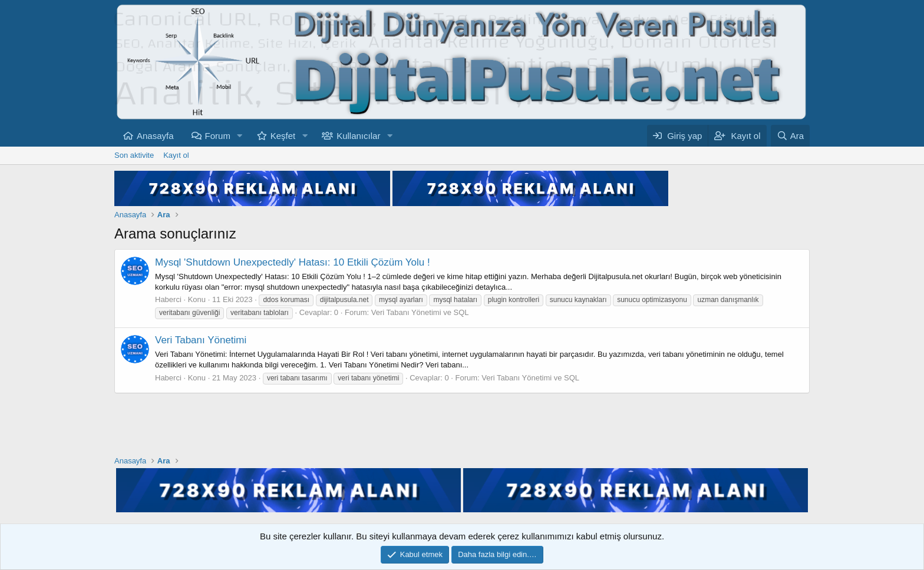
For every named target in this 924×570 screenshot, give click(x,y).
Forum (218, 136)
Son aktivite (134, 155)
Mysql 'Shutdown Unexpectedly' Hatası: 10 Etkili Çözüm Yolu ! (293, 262)
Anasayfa (155, 136)
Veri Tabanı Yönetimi (201, 340)
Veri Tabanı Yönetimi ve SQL (420, 312)
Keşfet (283, 136)
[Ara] (790, 136)
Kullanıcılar (358, 136)
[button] (240, 136)
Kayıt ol (176, 155)
